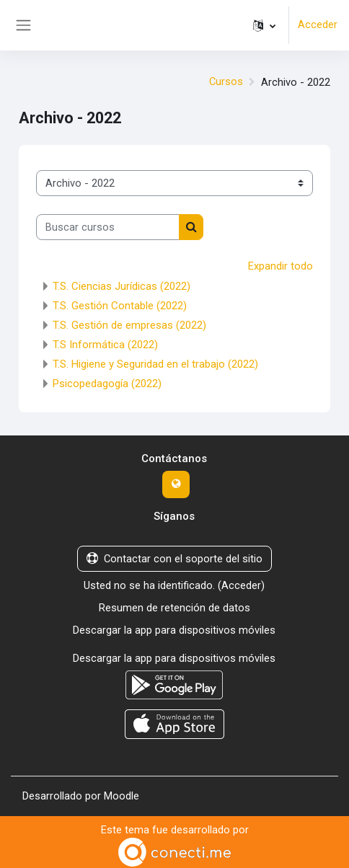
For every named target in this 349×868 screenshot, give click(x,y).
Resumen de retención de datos (174, 606)
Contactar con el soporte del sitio (174, 558)
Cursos (226, 82)
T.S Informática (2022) (105, 344)
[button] (264, 25)
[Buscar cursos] (108, 227)
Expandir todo (280, 266)
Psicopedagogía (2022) (107, 383)
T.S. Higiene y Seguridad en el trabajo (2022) (155, 363)
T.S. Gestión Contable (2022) (120, 305)
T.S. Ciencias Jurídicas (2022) (122, 285)
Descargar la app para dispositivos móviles (174, 628)
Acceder (318, 25)
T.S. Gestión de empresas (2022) (129, 324)
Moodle (122, 792)
